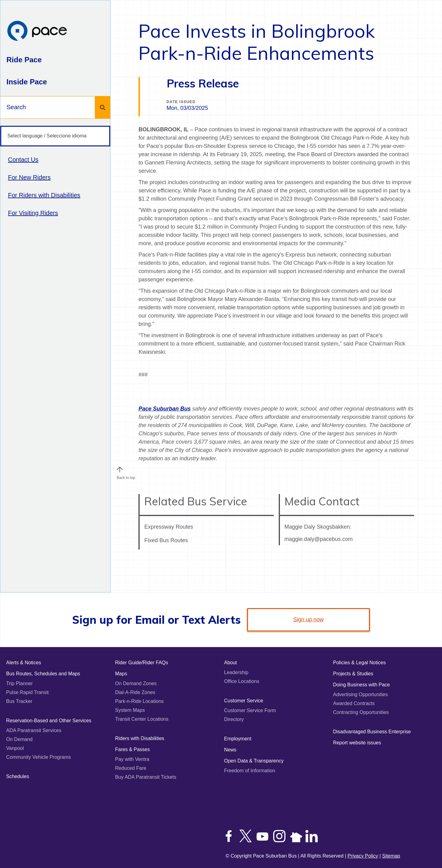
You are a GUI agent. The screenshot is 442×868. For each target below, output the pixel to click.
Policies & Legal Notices (359, 663)
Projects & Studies (353, 674)
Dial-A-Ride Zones (135, 692)
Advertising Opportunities (361, 694)
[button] (120, 469)
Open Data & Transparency (254, 761)
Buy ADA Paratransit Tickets (146, 777)
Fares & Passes (132, 749)
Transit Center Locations (142, 719)
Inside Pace (27, 82)
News (230, 750)
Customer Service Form (250, 710)
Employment (238, 739)
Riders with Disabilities (140, 738)
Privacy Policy (363, 856)
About (231, 663)
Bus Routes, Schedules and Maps (43, 674)
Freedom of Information (250, 771)
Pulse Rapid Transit (27, 692)
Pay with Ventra (132, 759)
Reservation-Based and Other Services (49, 721)
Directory (234, 719)
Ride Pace (24, 60)
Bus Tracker (19, 701)
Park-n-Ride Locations (139, 701)
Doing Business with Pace (361, 685)
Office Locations (242, 681)
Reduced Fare (131, 768)
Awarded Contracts (354, 703)
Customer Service (244, 701)
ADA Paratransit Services (34, 730)
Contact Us (23, 160)
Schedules (18, 776)
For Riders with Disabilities (44, 195)
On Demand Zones (136, 683)
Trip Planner (19, 683)
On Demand (19, 739)
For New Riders (29, 177)
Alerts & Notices (24, 663)
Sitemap (391, 856)
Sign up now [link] (308, 619)
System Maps (130, 710)
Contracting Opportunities (361, 712)
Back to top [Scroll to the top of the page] (126, 476)
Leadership (236, 672)
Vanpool (15, 748)
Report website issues (357, 743)
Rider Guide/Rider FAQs (142, 663)
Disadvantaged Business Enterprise (372, 732)
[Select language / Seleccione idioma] (55, 136)
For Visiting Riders (33, 213)
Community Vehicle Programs (39, 757)
